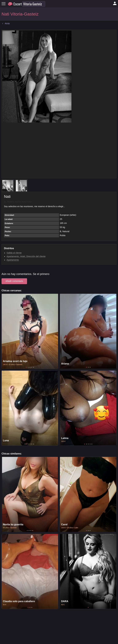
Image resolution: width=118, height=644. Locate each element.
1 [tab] (26, 367)
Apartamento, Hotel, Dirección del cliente (26, 256)
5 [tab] (34, 367)
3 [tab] (30, 367)
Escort (18, 4)
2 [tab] (28, 367)
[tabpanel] (30, 331)
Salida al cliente (14, 253)
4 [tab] (32, 367)
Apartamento (13, 260)
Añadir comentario (14, 281)
